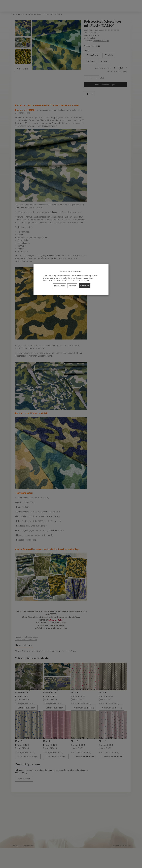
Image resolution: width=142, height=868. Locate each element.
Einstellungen (60, 286)
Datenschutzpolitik (83, 280)
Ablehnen (72, 286)
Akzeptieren (85, 286)
